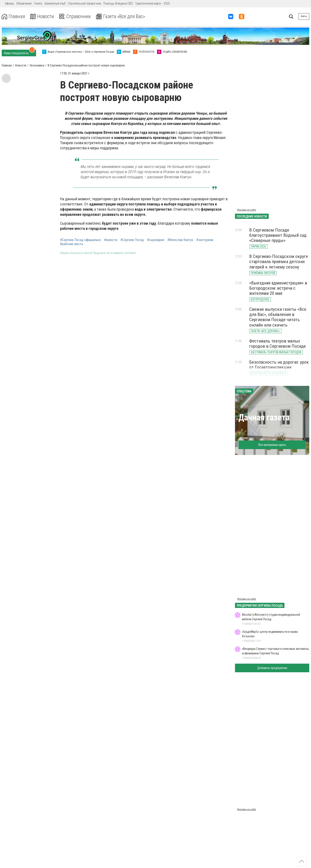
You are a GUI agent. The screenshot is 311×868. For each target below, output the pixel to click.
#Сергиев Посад (132, 240)
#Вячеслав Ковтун (180, 240)
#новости (111, 240)
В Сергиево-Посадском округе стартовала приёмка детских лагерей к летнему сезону (279, 262)
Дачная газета (264, 417)
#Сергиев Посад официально (80, 240)
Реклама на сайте (247, 210)
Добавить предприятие (272, 668)
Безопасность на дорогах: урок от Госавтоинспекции (279, 365)
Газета (38, 3)
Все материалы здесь (272, 445)
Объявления (24, 3)
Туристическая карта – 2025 (152, 3)
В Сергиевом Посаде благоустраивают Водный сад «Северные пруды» (278, 235)
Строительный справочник (84, 3)
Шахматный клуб (55, 3)
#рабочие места (71, 244)
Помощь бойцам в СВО (118, 3)
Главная (14, 17)
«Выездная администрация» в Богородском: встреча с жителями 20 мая (278, 288)
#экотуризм (205, 240)
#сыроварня (156, 240)
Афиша (9, 3)
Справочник (76, 17)
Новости (43, 17)
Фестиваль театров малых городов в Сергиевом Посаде (278, 344)
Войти (304, 16)
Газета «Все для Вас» (123, 17)
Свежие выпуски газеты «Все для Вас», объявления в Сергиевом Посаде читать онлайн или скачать (278, 317)
